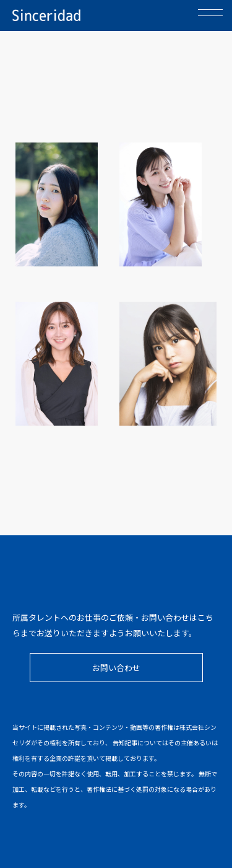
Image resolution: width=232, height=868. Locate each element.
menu (210, 23)
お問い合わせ (116, 668)
